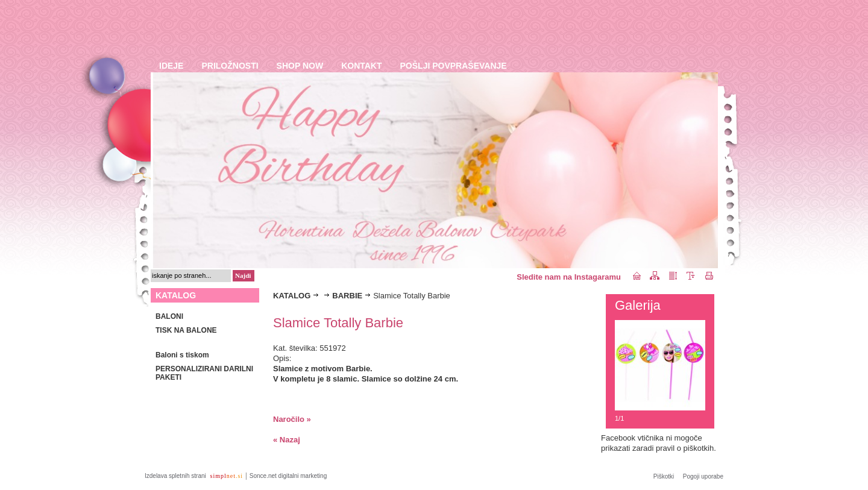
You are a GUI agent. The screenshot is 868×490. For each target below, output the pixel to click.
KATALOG (292, 296)
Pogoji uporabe (703, 476)
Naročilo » (292, 419)
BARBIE (347, 296)
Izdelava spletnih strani (176, 476)
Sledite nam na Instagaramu (569, 277)
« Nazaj (287, 440)
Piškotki (664, 476)
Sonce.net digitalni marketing (288, 476)
